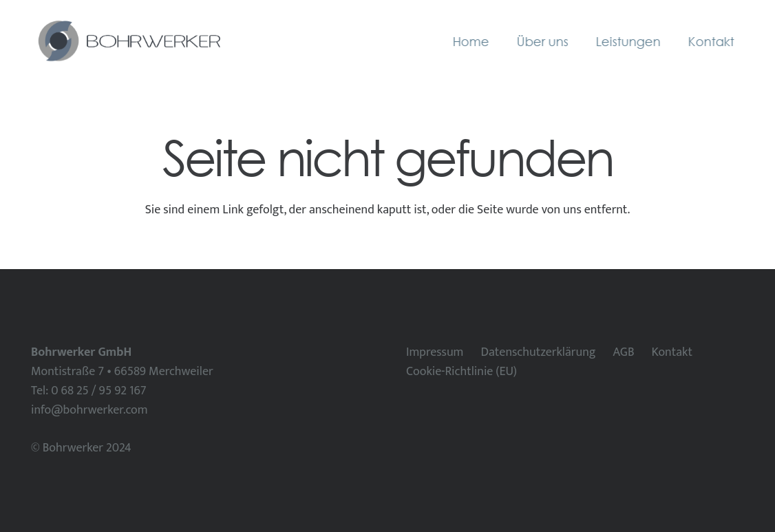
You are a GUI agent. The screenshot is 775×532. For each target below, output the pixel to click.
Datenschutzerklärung (538, 352)
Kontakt (672, 352)
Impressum (435, 352)
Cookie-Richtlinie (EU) (461, 372)
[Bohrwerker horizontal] (128, 41)
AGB (623, 352)
